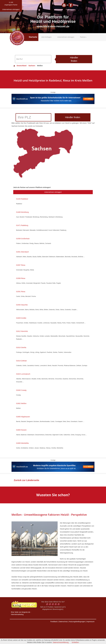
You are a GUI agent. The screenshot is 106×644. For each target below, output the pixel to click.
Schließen (75, 642)
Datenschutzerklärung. (61, 642)
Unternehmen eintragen (66, 37)
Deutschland (20, 66)
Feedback (54, 622)
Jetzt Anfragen (46, 37)
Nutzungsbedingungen (77, 622)
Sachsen (32, 66)
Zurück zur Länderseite (26, 480)
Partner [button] (83, 37)
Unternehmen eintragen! (53, 192)
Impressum (91, 622)
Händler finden (74, 59)
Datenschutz (63, 622)
